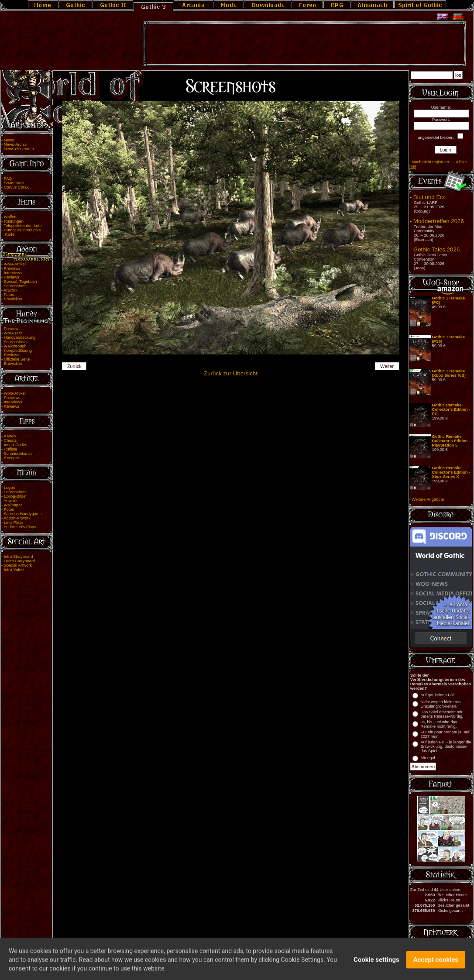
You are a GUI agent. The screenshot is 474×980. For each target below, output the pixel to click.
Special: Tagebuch (21, 282)
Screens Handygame (23, 514)
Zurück (74, 366)
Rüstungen (14, 221)
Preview (11, 329)
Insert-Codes (15, 445)
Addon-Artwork (17, 518)
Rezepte (12, 458)
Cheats (10, 440)
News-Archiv (15, 144)
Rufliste (11, 449)
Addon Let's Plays (20, 527)
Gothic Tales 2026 (436, 249)
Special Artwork (18, 565)
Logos (9, 488)
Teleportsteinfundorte (23, 226)
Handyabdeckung (20, 337)
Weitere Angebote (428, 499)
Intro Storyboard (19, 557)
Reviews (12, 277)
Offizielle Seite (17, 359)
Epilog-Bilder (15, 496)
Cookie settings (376, 964)
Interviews (13, 273)
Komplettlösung (18, 351)
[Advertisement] (305, 44)
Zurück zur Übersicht (231, 373)
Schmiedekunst (18, 454)
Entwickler (13, 299)
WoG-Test (13, 333)
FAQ (8, 179)
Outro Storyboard (20, 561)
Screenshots (15, 286)
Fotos (9, 295)
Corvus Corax (16, 187)
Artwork (10, 290)
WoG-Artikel (15, 264)
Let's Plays (14, 523)
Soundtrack (14, 183)
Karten (10, 436)
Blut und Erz (429, 197)
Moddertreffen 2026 (439, 221)
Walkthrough (15, 346)
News (9, 140)
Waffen (10, 217)
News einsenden (19, 149)
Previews (12, 268)
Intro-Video (14, 570)
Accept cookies (436, 964)
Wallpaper (13, 505)
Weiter (387, 366)
